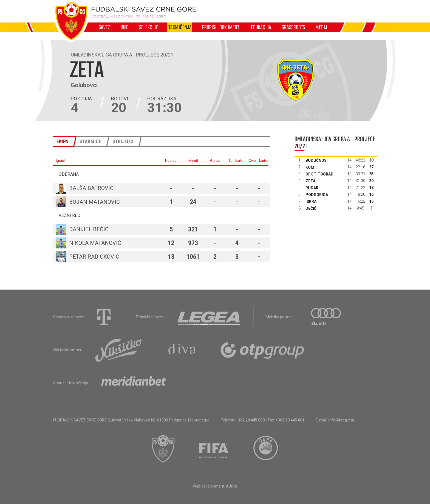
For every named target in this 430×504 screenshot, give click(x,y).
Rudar (312, 188)
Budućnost (317, 160)
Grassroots (293, 27)
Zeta (310, 181)
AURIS (232, 486)
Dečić (311, 208)
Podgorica (317, 195)
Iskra (311, 202)
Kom (310, 167)
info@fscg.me (341, 420)
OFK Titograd (319, 174)
